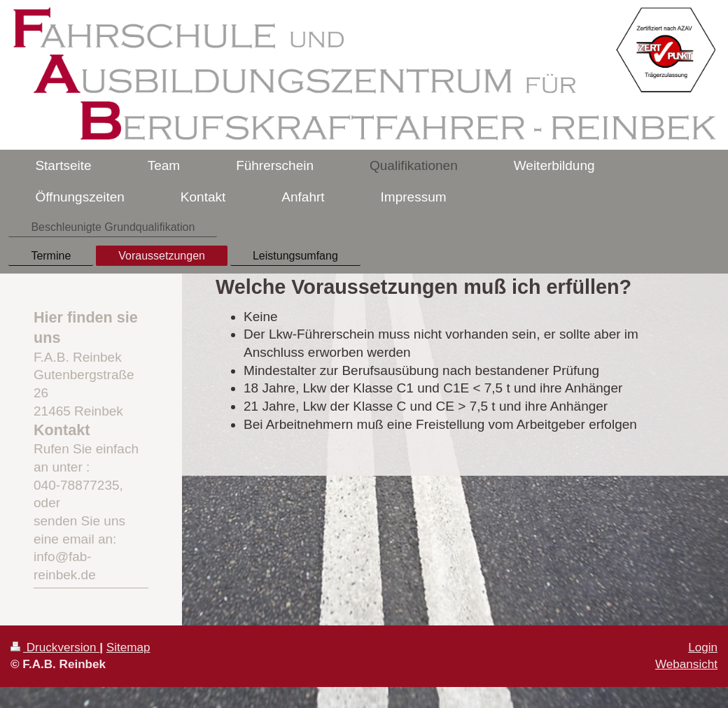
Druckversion (55, 647)
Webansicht (686, 664)
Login (703, 647)
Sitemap (128, 647)
